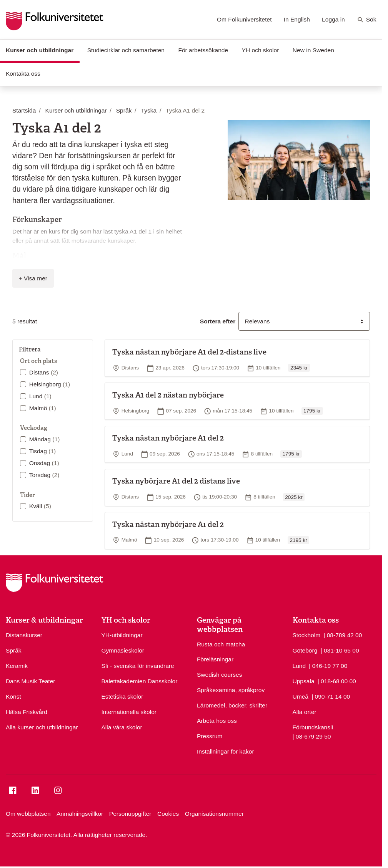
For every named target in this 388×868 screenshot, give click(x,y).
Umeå (301, 697)
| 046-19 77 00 (328, 665)
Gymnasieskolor (123, 650)
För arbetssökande (203, 50)
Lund (40, 396)
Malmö (43, 408)
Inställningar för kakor (226, 751)
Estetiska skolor (122, 697)
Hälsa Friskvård (27, 712)
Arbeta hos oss (217, 721)
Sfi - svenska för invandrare (138, 666)
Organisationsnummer (214, 814)
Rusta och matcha (221, 644)
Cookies (168, 814)
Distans (44, 372)
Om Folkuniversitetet (244, 19)
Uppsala (304, 681)
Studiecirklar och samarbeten (126, 50)
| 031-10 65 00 (340, 650)
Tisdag (42, 451)
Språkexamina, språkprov (231, 690)
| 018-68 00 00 (337, 681)
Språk (14, 650)
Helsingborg (50, 384)
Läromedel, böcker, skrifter (232, 705)
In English (297, 19)
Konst (13, 697)
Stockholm (307, 635)
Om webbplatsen (28, 814)
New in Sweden (313, 50)
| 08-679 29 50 (312, 736)
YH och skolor (261, 50)
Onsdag (44, 463)
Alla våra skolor (122, 727)
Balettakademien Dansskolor (140, 681)
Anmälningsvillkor (80, 814)
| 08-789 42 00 (343, 634)
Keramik (17, 666)
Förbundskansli (313, 727)
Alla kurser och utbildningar (42, 727)
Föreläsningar (215, 659)
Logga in (333, 19)
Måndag (45, 439)
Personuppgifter (130, 814)
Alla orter (305, 712)
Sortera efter (218, 321)
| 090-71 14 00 (331, 696)
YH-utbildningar (122, 635)
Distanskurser (24, 635)
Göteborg (305, 650)
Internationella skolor (129, 712)
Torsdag (44, 475)
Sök (367, 20)
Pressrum (210, 736)
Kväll (40, 506)
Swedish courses (220, 675)
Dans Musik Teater (30, 681)
